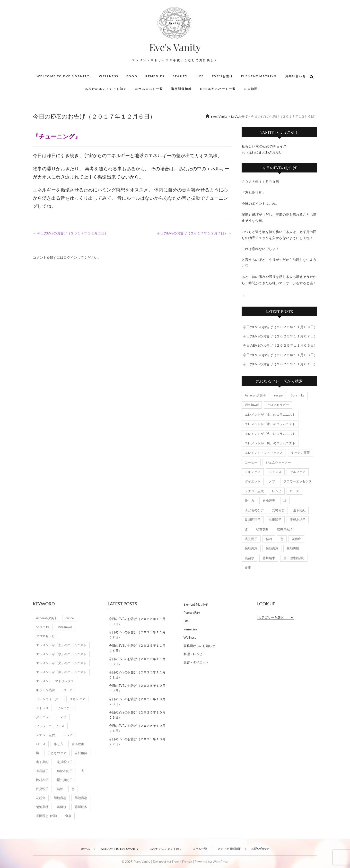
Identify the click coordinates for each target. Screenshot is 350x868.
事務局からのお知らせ (199, 646)
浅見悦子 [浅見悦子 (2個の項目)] (251, 539)
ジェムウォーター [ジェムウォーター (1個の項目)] (278, 462)
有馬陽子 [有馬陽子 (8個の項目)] (275, 520)
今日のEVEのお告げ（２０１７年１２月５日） (70, 233)
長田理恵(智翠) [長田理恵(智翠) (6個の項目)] (294, 558)
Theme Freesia (182, 862)
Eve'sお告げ (192, 613)
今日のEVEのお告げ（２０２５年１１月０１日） (280, 364)
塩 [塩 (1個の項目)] (285, 500)
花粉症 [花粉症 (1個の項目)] (296, 539)
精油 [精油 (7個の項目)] (269, 539)
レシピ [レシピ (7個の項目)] (277, 491)
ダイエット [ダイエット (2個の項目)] (253, 481)
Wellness (109, 76)
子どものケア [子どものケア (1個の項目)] (254, 510)
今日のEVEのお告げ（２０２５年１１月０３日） (280, 355)
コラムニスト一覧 (149, 89)
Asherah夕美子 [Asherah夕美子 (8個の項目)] (255, 395)
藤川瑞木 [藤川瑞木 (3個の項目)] (269, 558)
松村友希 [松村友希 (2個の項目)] (262, 529)
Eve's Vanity (175, 47)
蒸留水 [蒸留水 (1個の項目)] (249, 558)
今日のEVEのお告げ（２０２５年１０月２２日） (137, 742)
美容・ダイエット (196, 662)
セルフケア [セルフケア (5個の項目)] (298, 472)
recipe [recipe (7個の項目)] (278, 395)
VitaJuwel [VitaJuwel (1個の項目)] (252, 405)
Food (132, 76)
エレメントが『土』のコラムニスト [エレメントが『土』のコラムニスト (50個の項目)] (270, 414)
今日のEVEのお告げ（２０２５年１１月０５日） (280, 345)
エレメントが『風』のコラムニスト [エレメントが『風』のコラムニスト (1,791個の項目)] (270, 443)
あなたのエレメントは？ (166, 849)
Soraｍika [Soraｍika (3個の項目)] (298, 395)
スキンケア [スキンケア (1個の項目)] (253, 472)
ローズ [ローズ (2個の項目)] (294, 491)
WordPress (220, 862)
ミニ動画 (251, 89)
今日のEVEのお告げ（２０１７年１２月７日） (194, 233)
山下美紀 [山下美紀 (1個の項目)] (299, 510)
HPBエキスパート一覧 (218, 89)
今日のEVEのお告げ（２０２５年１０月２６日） (137, 715)
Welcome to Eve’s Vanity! (64, 76)
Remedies (155, 76)
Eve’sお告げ (223, 76)
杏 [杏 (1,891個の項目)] (246, 529)
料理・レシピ (193, 654)
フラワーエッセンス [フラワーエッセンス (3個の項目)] (298, 481)
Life (200, 76)
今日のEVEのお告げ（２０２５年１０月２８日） (137, 701)
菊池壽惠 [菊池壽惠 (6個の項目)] (272, 548)
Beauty (180, 76)
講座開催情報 (181, 89)
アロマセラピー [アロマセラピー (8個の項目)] (278, 405)
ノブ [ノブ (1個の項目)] (272, 481)
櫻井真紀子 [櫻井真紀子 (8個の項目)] (285, 529)
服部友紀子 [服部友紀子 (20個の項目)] (298, 520)
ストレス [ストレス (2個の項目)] (275, 472)
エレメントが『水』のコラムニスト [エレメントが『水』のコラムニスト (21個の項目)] (270, 424)
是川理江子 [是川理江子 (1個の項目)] (253, 520)
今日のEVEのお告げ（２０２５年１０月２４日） (137, 728)
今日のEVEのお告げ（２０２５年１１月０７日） (280, 336)
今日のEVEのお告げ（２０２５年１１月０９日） (280, 327)
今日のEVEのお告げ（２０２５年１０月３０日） (137, 688)
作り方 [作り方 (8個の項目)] (249, 500)
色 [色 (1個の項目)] (282, 539)
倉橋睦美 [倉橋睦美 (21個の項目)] (269, 500)
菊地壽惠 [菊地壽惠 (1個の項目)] (251, 548)
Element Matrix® (259, 76)
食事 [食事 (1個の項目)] (248, 567)
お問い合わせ (296, 76)
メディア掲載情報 (229, 849)
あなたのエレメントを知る (106, 89)
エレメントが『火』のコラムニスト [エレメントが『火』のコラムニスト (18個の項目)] (270, 434)
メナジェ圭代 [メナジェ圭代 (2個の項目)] (254, 491)
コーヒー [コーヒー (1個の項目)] (251, 462)
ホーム (86, 849)
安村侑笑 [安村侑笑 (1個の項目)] (278, 510)
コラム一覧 (200, 849)
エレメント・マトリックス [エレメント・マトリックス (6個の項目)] (264, 453)
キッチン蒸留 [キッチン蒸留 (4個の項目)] (300, 453)
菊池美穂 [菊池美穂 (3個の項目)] (293, 548)
